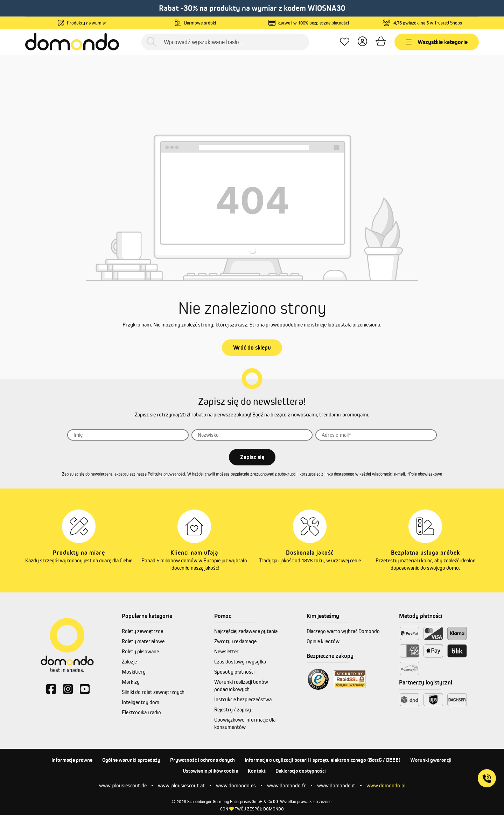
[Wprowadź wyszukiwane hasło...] (225, 42)
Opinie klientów (323, 641)
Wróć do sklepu (252, 347)
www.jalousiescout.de (123, 785)
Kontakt (257, 771)
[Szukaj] (151, 42)
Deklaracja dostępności (301, 771)
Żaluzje (129, 662)
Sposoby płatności (234, 672)
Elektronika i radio (141, 712)
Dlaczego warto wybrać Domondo (343, 631)
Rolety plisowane (140, 651)
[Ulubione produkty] (345, 42)
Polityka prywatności (166, 474)
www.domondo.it (336, 785)
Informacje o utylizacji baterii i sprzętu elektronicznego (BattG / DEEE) (323, 760)
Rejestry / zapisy (233, 709)
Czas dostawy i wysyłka (240, 662)
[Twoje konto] (362, 42)
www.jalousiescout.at (181, 785)
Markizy (131, 682)
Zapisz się (252, 457)
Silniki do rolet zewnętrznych (153, 692)
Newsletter (226, 651)
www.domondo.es (236, 785)
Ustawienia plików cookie (210, 771)
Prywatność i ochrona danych (202, 760)
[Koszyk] (381, 42)
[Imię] (128, 435)
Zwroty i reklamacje (235, 641)
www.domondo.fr (286, 785)
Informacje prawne (72, 760)
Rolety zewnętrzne (142, 631)
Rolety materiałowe (143, 641)
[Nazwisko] (252, 435)
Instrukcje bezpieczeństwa (243, 699)
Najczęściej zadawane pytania (246, 631)
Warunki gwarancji (431, 760)
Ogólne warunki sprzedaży (131, 760)
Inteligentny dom (141, 702)
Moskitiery (134, 672)
